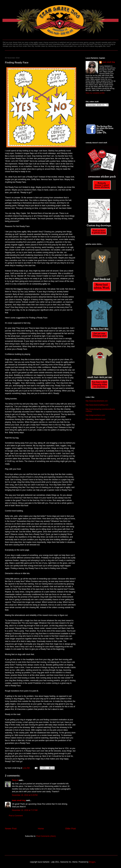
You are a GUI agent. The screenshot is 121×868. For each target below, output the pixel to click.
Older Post (70, 829)
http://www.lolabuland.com (96, 419)
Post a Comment (16, 816)
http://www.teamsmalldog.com (97, 405)
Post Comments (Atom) (46, 836)
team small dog (19, 800)
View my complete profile (95, 93)
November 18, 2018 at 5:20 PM (25, 795)
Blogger (92, 862)
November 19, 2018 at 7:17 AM (25, 810)
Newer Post (11, 829)
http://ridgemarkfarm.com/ (95, 415)
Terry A (15, 780)
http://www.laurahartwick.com (97, 401)
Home (41, 829)
